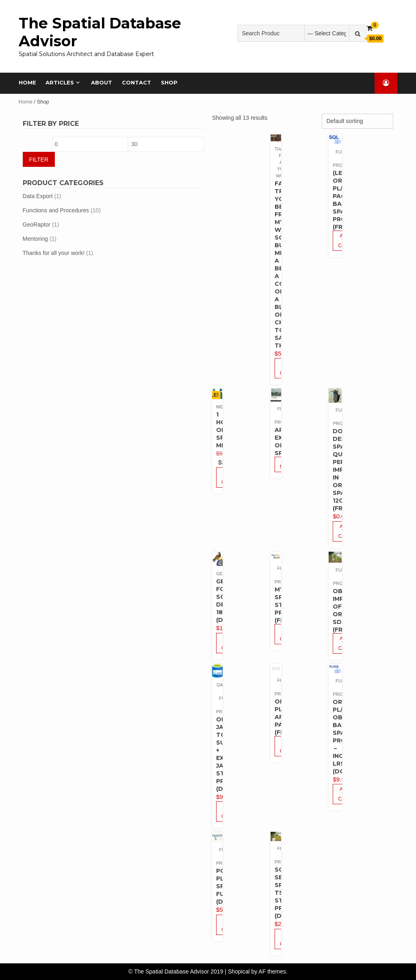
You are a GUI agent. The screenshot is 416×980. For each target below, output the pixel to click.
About (102, 82)
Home (27, 82)
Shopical (239, 971)
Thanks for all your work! (54, 253)
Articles (60, 82)
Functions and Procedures (56, 210)
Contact (137, 82)
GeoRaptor (37, 224)
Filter (39, 160)
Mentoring (35, 239)
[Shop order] (357, 121)
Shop (170, 82)
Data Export (38, 196)
